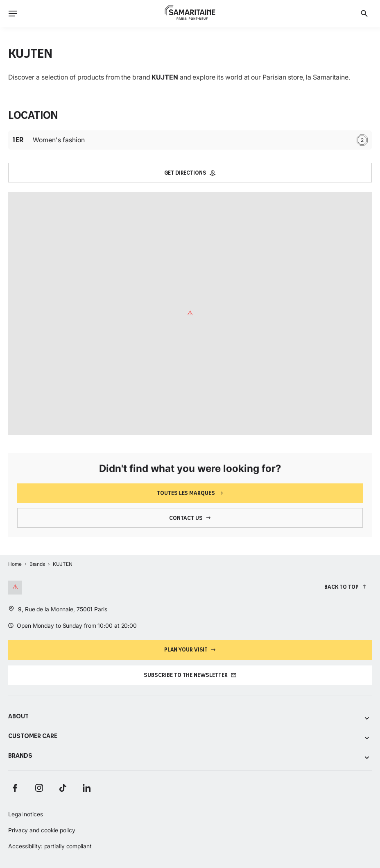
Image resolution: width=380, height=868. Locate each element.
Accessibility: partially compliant (50, 846)
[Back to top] (346, 587)
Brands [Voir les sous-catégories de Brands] (190, 756)
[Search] (364, 13)
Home (15, 564)
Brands (37, 564)
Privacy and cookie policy (42, 830)
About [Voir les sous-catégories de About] (190, 717)
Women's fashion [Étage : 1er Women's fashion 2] (190, 140)
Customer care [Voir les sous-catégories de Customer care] (190, 737)
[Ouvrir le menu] (13, 13)
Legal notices (26, 814)
